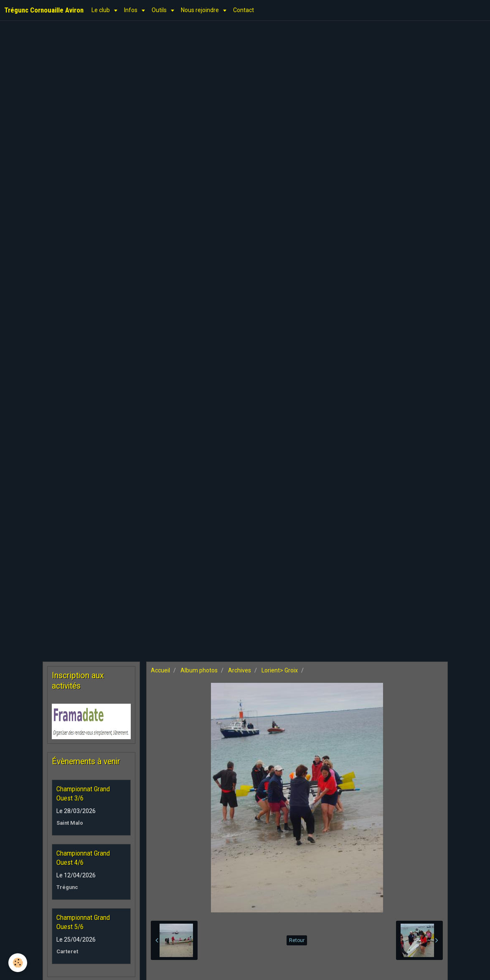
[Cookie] (18, 963)
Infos (131, 10)
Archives (240, 670)
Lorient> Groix (280, 670)
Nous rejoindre (201, 10)
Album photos (199, 670)
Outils (160, 10)
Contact (244, 10)
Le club (101, 10)
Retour (297, 940)
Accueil (160, 670)
